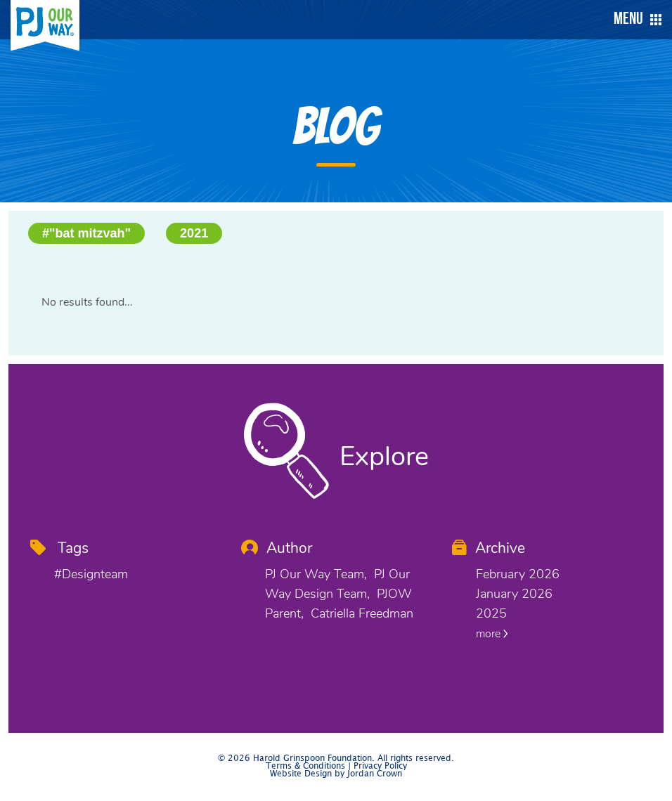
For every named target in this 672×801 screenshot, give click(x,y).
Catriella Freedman (362, 613)
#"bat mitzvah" (86, 233)
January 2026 (514, 594)
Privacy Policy (380, 766)
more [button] (492, 634)
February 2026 (518, 574)
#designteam (91, 574)
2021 (194, 233)
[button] (634, 20)
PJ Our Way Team (315, 574)
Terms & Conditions (305, 766)
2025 (491, 613)
